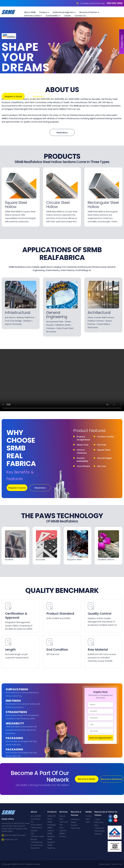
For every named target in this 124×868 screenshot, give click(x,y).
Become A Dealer (87, 779)
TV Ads (88, 816)
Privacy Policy (104, 864)
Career (67, 16)
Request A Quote (13, 96)
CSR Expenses (37, 842)
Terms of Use (117, 864)
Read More (38, 96)
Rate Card (99, 822)
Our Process (36, 819)
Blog (96, 825)
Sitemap (98, 834)
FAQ (32, 833)
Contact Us (80, 16)
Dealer (74, 822)
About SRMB (30, 12)
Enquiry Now (122, 42)
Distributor (75, 819)
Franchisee (76, 828)
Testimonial (99, 831)
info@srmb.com (11, 839)
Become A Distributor (112, 779)
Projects (74, 825)
